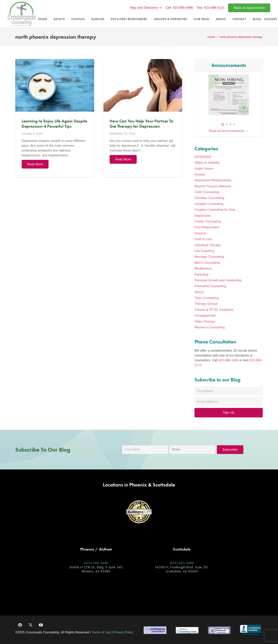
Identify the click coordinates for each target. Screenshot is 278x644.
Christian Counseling (209, 198)
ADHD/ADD (203, 157)
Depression (203, 216)
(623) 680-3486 (96, 563)
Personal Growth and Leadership (218, 280)
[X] (31, 625)
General (200, 233)
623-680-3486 (228, 360)
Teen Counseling (206, 298)
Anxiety (200, 174)
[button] (146, 8)
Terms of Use (101, 632)
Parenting (201, 274)
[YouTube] (41, 625)
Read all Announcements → (229, 131)
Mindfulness (203, 268)
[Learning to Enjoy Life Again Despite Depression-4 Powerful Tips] (55, 118)
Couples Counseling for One (215, 210)
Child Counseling (207, 192)
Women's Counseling (210, 327)
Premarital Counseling (210, 286)
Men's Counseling (207, 263)
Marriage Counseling (209, 257)
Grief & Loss (203, 239)
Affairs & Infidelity (207, 163)
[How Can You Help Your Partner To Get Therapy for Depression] (143, 118)
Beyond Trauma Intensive (213, 186)
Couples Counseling (209, 204)
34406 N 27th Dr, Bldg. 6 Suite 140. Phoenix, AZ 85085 (96, 569)
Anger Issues (204, 168)
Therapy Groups (206, 304)
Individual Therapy (208, 245)
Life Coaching (204, 251)
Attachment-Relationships (213, 180)
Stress (199, 292)
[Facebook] (20, 625)
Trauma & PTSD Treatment (214, 310)
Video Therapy (205, 322)
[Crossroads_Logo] (22, 14)
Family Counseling (208, 221)
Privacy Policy (124, 632)
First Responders (207, 227)
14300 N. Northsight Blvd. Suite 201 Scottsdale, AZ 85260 (182, 569)
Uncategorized (205, 316)
